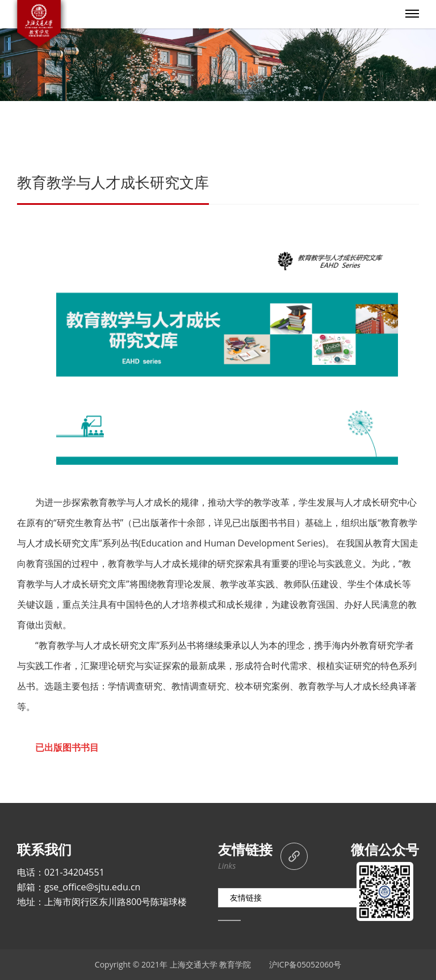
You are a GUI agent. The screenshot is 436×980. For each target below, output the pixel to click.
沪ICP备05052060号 (305, 964)
